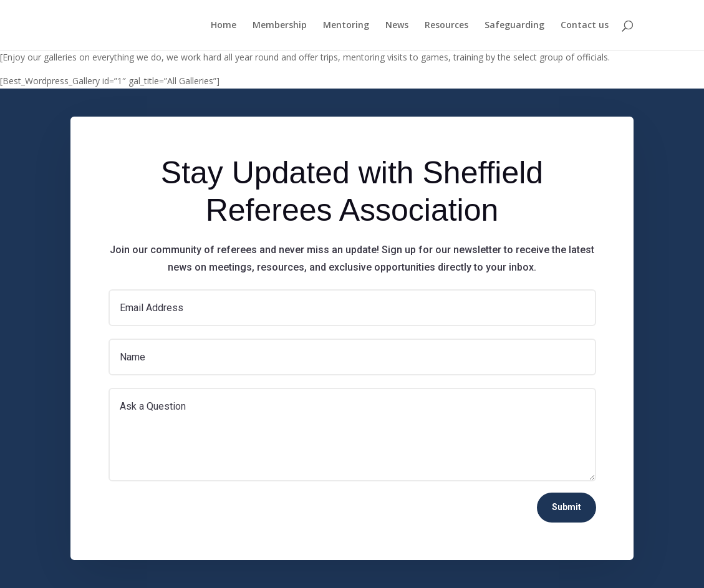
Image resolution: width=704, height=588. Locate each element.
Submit (567, 507)
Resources (446, 26)
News (397, 26)
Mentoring (346, 26)
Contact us (585, 26)
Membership (280, 26)
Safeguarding (514, 26)
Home (224, 26)
